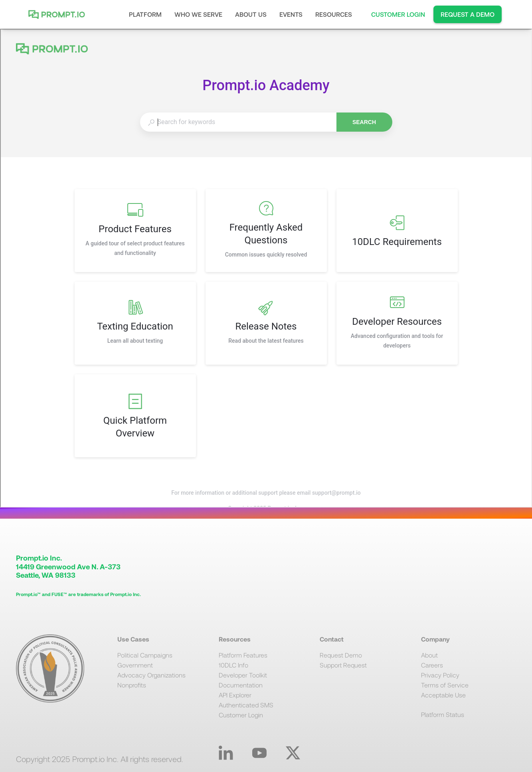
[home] (59, 14)
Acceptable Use (443, 695)
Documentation (241, 685)
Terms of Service (445, 685)
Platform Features (243, 655)
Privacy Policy (440, 675)
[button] (145, 14)
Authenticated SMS (246, 705)
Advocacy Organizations (151, 675)
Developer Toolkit (243, 675)
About (429, 655)
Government (135, 665)
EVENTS (291, 14)
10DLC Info (233, 665)
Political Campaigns (145, 655)
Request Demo (341, 655)
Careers (432, 665)
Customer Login (241, 715)
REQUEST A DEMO (468, 14)
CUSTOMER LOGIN (398, 14)
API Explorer (235, 695)
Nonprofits (132, 685)
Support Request (343, 665)
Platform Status (443, 714)
